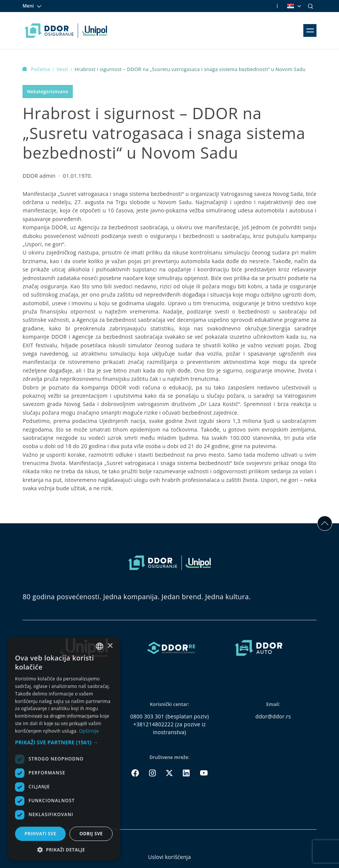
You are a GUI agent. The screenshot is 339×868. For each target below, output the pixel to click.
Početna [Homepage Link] (37, 69)
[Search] (310, 6)
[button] (64, 742)
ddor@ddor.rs (273, 716)
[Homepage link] (66, 30)
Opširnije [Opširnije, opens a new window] (89, 731)
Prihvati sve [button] (40, 834)
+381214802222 (154, 724)
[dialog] (64, 749)
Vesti (63, 69)
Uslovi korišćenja (170, 857)
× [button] (110, 646)
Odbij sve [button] (91, 834)
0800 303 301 (147, 716)
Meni (32, 6)
